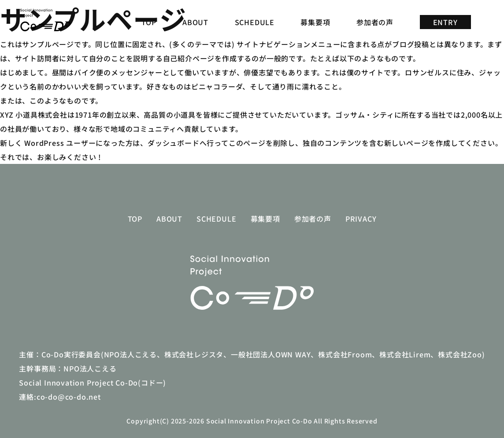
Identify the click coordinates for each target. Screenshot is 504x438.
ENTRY (445, 22)
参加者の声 (375, 22)
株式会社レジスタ (194, 354)
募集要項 (315, 22)
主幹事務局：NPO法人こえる (68, 368)
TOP (149, 22)
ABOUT (195, 22)
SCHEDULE (255, 22)
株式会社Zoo (460, 354)
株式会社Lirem (405, 354)
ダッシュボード (174, 143)
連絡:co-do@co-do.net (60, 397)
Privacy (361, 219)
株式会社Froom (345, 354)
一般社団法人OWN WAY (271, 354)
